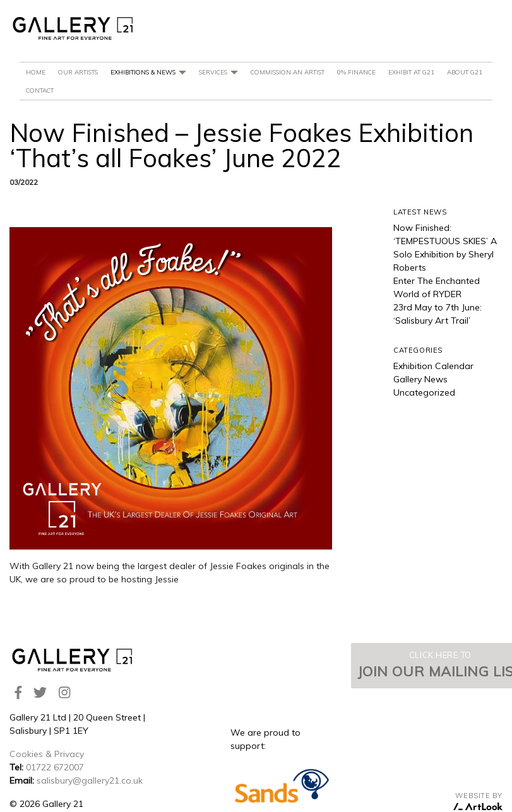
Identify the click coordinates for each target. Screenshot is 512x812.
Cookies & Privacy (47, 754)
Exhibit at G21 (411, 72)
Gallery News (420, 379)
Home (36, 72)
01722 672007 (55, 767)
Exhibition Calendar (433, 366)
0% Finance (356, 72)
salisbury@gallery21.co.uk (90, 780)
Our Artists (78, 72)
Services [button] (218, 72)
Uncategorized (424, 392)
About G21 (465, 72)
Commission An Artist (288, 72)
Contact (40, 90)
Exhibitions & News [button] (148, 72)
